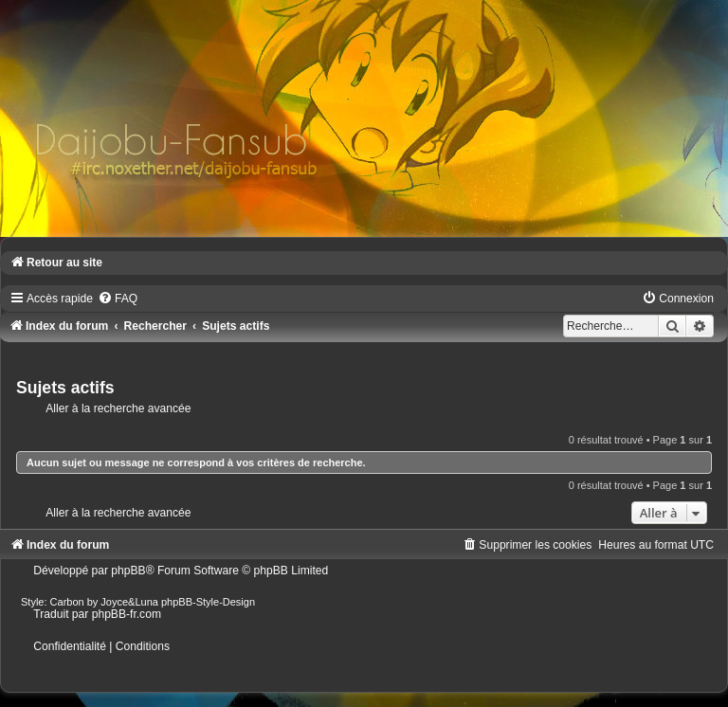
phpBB (128, 571)
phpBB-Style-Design (208, 602)
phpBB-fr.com (127, 614)
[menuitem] (118, 299)
